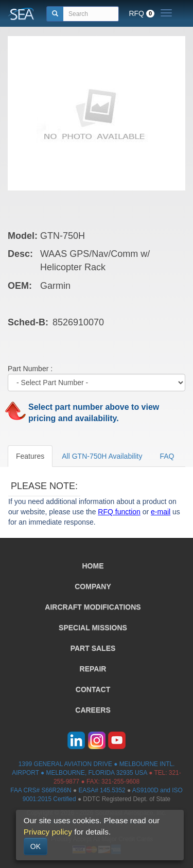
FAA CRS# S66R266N (41, 790)
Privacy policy (48, 832)
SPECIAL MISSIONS (93, 628)
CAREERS (93, 710)
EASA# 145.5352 (102, 790)
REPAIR (93, 669)
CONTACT (93, 689)
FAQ (167, 456)
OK (36, 846)
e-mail (161, 512)
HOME (93, 566)
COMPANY (93, 586)
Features (30, 456)
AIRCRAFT (93, 607)
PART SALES (93, 648)
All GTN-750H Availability (102, 456)
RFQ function (119, 512)
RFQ (142, 13)
